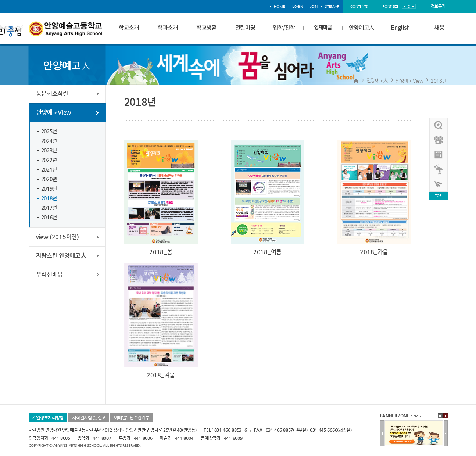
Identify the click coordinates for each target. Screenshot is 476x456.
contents (359, 6)
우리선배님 (50, 274)
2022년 (49, 160)
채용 (439, 28)
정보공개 (438, 6)
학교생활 (206, 28)
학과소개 (167, 28)
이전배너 (382, 434)
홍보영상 (439, 140)
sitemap (332, 6)
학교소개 (129, 28)
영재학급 (323, 28)
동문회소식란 (52, 94)
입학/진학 (284, 28)
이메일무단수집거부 (132, 417)
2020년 (49, 179)
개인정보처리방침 (48, 417)
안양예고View (409, 81)
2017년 (49, 208)
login (298, 6)
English (400, 28)
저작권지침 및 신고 (89, 417)
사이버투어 (439, 184)
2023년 (49, 150)
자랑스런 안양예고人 (61, 256)
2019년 (49, 188)
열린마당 (245, 28)
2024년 (49, 141)
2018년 (439, 81)
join (314, 6)
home (279, 6)
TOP (438, 196)
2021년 (49, 169)
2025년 (49, 131)
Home (356, 80)
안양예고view (439, 155)
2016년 (49, 217)
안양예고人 (362, 28)
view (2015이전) (58, 237)
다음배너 (446, 434)
